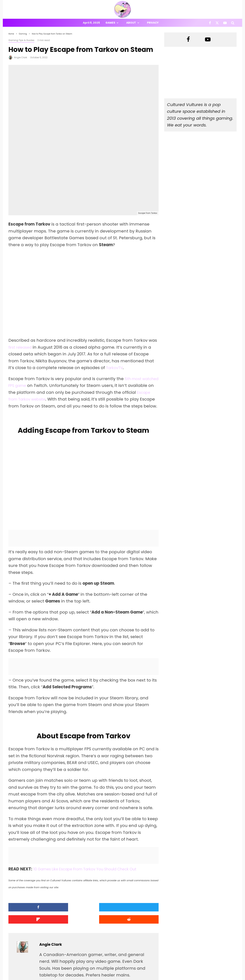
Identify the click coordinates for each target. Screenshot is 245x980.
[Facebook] (210, 23)
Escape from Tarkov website (53, 333)
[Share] (26, 849)
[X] (217, 23)
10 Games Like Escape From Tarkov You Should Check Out (93, 811)
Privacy (153, 23)
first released (22, 281)
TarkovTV (115, 302)
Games (110, 23)
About (131, 23)
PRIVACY (48, 978)
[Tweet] (64, 849)
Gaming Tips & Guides (21, 40)
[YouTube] (225, 23)
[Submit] (141, 849)
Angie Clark (21, 57)
